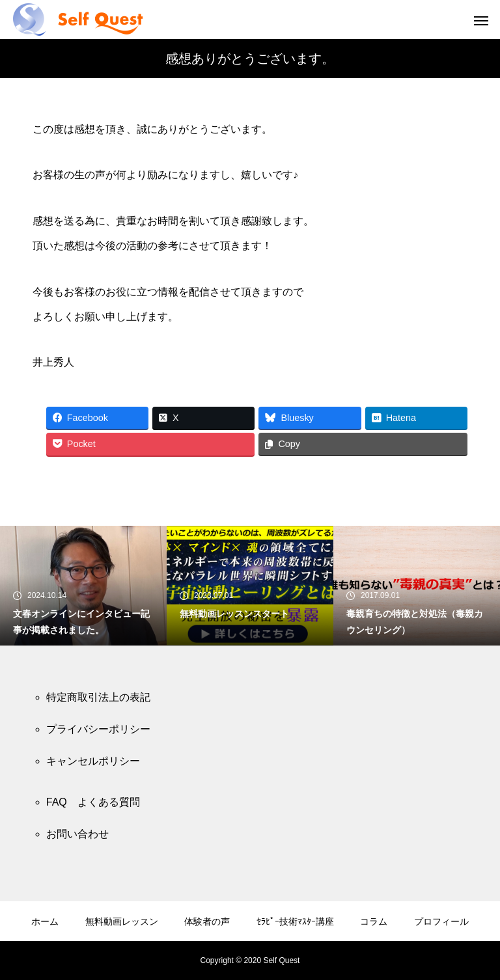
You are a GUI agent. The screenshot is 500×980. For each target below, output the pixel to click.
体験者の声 (207, 921)
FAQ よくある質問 (93, 802)
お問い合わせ (77, 834)
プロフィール (441, 921)
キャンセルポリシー (93, 761)
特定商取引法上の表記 (98, 697)
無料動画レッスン (122, 921)
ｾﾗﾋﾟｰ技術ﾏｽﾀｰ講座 (295, 921)
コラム (374, 921)
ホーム (45, 921)
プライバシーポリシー (98, 729)
